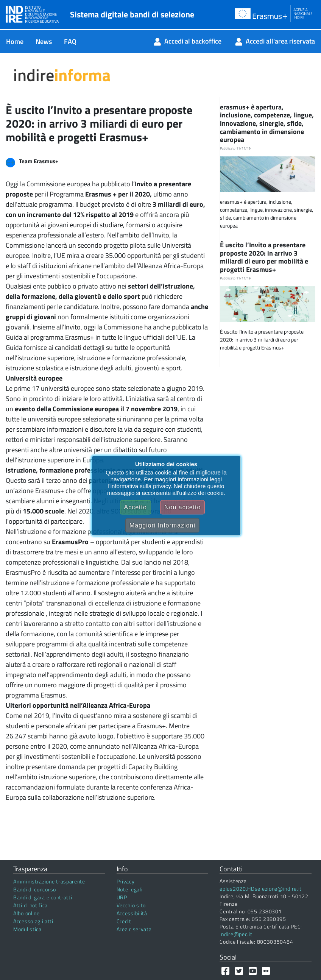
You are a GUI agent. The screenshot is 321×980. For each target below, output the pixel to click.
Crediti (125, 921)
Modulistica (27, 929)
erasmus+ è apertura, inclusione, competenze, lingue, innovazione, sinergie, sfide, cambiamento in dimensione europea (267, 123)
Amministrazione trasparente (49, 881)
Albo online (26, 913)
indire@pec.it (236, 934)
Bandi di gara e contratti (43, 897)
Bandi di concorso (35, 889)
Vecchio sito (131, 905)
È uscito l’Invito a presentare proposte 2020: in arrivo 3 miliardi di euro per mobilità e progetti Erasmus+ (264, 257)
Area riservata (134, 929)
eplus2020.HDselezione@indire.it (261, 889)
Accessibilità (132, 913)
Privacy (126, 881)
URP (122, 897)
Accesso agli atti (33, 921)
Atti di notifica (30, 905)
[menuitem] (15, 41)
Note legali (130, 889)
